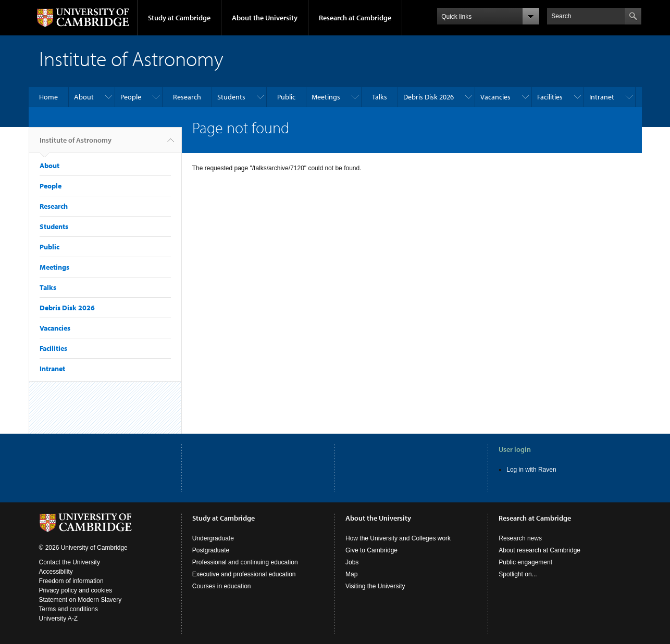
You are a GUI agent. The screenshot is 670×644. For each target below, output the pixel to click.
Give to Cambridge (371, 550)
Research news (520, 538)
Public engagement (525, 562)
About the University (265, 18)
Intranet (602, 97)
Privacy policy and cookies (76, 590)
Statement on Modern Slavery (80, 600)
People (131, 97)
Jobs (352, 562)
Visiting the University (375, 586)
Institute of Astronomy (76, 144)
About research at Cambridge (539, 550)
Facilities (550, 97)
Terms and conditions (69, 609)
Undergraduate (213, 538)
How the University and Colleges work (398, 538)
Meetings (326, 97)
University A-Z (59, 618)
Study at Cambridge (179, 18)
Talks (380, 97)
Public (286, 97)
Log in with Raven (531, 470)
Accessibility (56, 572)
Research (187, 97)
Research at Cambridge (355, 18)
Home (48, 97)
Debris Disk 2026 (429, 97)
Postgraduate (211, 550)
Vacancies (495, 97)
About (84, 97)
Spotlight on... (518, 574)
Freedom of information (71, 581)
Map (351, 574)
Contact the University (70, 562)
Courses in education (222, 586)
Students (231, 97)
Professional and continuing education (245, 562)
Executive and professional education (244, 574)
